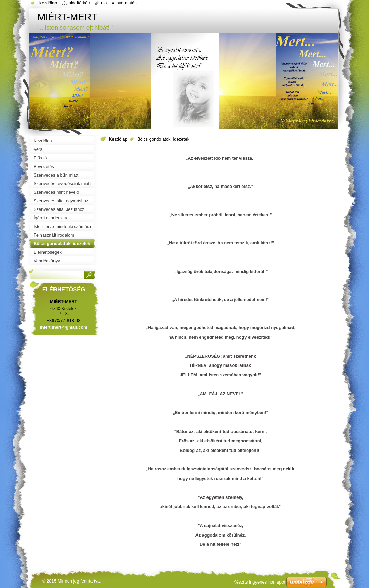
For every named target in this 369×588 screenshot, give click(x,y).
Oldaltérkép (79, 3)
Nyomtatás (127, 3)
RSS (104, 3)
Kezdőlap (118, 139)
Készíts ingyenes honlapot (259, 582)
